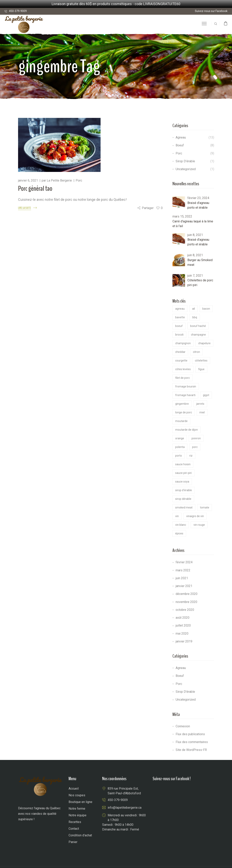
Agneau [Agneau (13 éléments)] (180, 309)
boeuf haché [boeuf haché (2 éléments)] (198, 326)
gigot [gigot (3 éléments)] (206, 395)
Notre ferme (77, 809)
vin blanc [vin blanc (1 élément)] (181, 525)
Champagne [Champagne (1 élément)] (198, 335)
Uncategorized (186, 169)
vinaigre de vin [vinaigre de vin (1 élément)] (195, 516)
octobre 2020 (185, 610)
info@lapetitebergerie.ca (125, 808)
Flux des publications (190, 734)
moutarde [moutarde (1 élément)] (181, 421)
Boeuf (180, 145)
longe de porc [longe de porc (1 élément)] (184, 412)
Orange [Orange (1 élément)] (180, 438)
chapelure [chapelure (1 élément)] (204, 343)
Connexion (183, 726)
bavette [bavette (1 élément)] (180, 317)
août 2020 (182, 618)
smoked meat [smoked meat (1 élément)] (184, 507)
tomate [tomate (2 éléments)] (205, 507)
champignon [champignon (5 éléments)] (183, 343)
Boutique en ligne (80, 802)
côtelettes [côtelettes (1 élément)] (201, 361)
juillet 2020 (183, 625)
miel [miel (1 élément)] (202, 412)
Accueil (74, 789)
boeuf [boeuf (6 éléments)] (179, 326)
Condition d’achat (80, 835)
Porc (79, 180)
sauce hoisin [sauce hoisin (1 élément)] (183, 464)
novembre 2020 (186, 602)
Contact (74, 829)
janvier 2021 (184, 586)
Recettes (75, 822)
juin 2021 (182, 578)
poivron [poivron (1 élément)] (196, 438)
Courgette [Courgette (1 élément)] (181, 361)
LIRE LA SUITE (25, 208)
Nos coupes (77, 795)
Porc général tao (35, 189)
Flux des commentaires (192, 742)
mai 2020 (182, 634)
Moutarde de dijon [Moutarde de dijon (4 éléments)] (187, 430)
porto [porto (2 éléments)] (179, 456)
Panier (73, 842)
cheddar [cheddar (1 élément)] (180, 352)
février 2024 (184, 562)
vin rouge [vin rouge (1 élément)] (199, 525)
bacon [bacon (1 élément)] (206, 309)
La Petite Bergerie (59, 180)
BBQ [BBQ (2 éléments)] (195, 317)
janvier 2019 (184, 641)
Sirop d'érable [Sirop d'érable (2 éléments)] (184, 490)
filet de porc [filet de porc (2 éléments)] (182, 378)
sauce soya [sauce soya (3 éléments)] (182, 482)
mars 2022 (183, 570)
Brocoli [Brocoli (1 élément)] (179, 335)
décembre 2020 (187, 594)
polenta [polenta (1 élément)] (180, 447)
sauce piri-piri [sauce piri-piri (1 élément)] (183, 473)
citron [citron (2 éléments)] (196, 352)
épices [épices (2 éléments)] (179, 533)
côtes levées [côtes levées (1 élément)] (183, 369)
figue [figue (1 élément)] (201, 369)
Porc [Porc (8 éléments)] (195, 447)
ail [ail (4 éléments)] (193, 309)
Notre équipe (77, 815)
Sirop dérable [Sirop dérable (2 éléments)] (183, 499)
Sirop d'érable (185, 161)
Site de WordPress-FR (191, 750)
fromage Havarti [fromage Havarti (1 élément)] (185, 395)
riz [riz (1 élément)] (191, 456)
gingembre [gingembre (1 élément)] (182, 404)
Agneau (181, 137)
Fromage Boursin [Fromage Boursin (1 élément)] (186, 386)
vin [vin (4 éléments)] (177, 516)
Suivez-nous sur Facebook (211, 11)
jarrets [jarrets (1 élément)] (200, 404)
